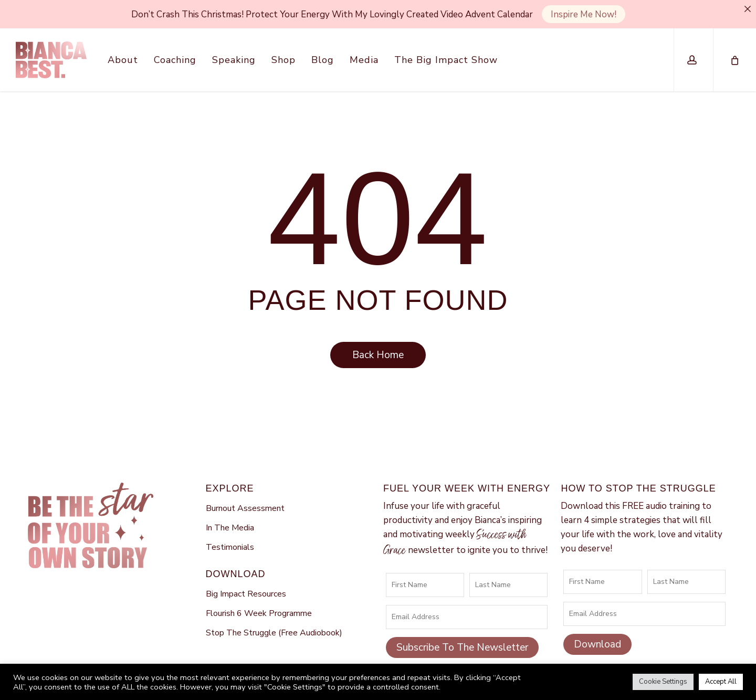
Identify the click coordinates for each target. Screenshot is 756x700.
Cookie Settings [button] (663, 682)
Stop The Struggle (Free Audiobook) (274, 619)
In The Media (230, 514)
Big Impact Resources (246, 580)
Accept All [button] (721, 682)
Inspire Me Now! (584, 14)
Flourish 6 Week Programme (259, 600)
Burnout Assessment (245, 494)
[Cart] (734, 60)
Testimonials (230, 534)
